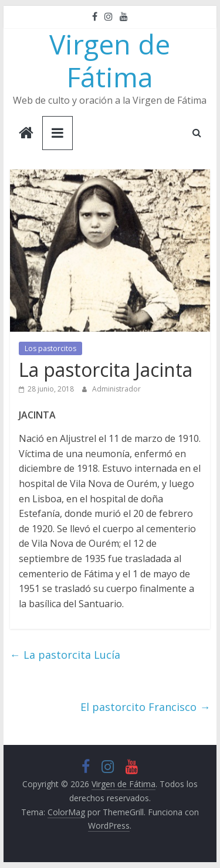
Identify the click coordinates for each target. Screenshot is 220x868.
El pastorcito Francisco (145, 707)
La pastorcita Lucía (65, 655)
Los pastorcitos (50, 348)
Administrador (116, 389)
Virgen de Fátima (110, 60)
